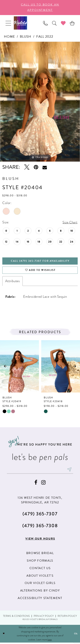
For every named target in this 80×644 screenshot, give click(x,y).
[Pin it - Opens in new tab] (36, 167)
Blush (26, 36)
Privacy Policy (44, 617)
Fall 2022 (45, 36)
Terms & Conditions (16, 617)
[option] (40, 102)
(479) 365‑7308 (40, 527)
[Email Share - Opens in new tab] (45, 167)
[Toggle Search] (54, 23)
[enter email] (40, 471)
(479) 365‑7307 (40, 515)
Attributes (12, 282)
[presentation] (19, 367)
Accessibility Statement (40, 599)
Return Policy (67, 617)
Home (9, 36)
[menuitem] (8, 23)
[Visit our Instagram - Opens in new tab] (43, 484)
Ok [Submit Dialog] (76, 635)
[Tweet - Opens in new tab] (27, 167)
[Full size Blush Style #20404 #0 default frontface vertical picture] (40, 102)
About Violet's (40, 577)
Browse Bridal (40, 555)
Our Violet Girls (40, 584)
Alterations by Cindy (40, 592)
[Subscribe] (71, 471)
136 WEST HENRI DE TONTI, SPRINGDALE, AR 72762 (40, 501)
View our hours (40, 540)
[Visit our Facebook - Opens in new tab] (36, 484)
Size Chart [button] (70, 222)
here (50, 641)
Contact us (40, 569)
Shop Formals (40, 562)
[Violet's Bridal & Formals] (20, 23)
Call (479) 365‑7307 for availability (40, 261)
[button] (8, 23)
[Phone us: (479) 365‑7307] (45, 23)
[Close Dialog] (4, 635)
